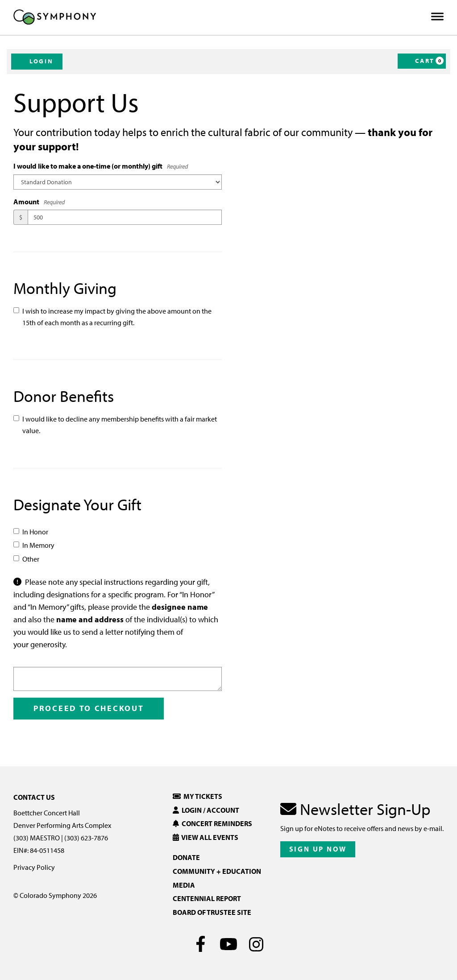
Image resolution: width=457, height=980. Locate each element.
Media (184, 885)
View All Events (206, 837)
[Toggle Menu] (437, 17)
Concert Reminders (212, 823)
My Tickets (197, 796)
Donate (186, 857)
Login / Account (206, 810)
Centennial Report (207, 898)
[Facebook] (201, 944)
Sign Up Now (318, 849)
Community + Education (217, 871)
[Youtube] (229, 944)
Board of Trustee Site (212, 912)
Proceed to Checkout (89, 708)
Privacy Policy (34, 867)
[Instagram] (256, 944)
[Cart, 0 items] (422, 61)
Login (37, 61)
